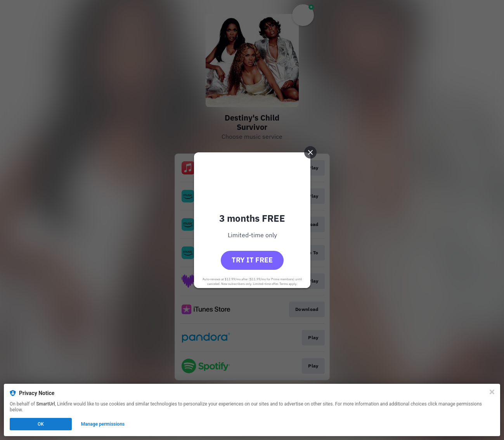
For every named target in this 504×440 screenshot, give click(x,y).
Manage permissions (103, 424)
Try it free (252, 260)
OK (41, 424)
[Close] (492, 392)
